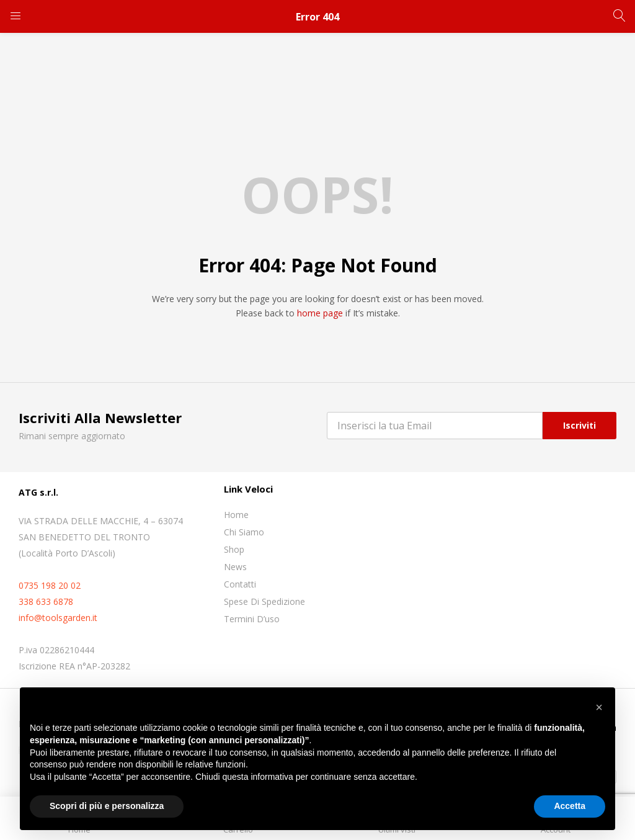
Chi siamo (244, 532)
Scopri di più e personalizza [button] (107, 806)
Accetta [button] (570, 806)
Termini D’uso (252, 619)
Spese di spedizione (264, 601)
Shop (234, 549)
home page (320, 313)
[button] (599, 707)
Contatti (240, 584)
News (235, 567)
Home (236, 515)
